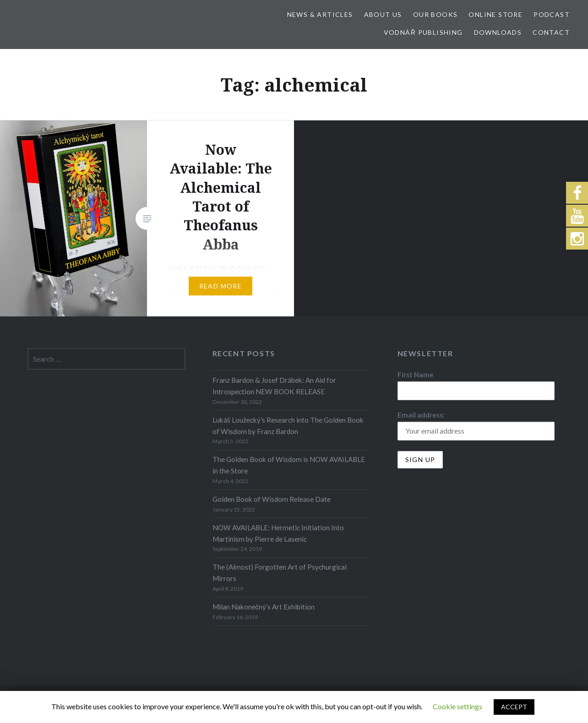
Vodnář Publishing (423, 32)
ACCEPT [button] (514, 707)
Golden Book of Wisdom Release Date (272, 499)
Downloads (498, 32)
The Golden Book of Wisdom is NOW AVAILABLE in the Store (289, 465)
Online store (495, 14)
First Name (416, 375)
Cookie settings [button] (457, 706)
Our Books (436, 14)
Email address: (421, 415)
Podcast (552, 14)
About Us (383, 14)
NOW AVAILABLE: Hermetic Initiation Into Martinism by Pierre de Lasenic (278, 533)
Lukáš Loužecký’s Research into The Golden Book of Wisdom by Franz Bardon (288, 426)
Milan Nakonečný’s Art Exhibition (264, 607)
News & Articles (320, 14)
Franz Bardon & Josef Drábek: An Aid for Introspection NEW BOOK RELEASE (274, 386)
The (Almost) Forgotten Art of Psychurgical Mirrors (280, 573)
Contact (551, 32)
